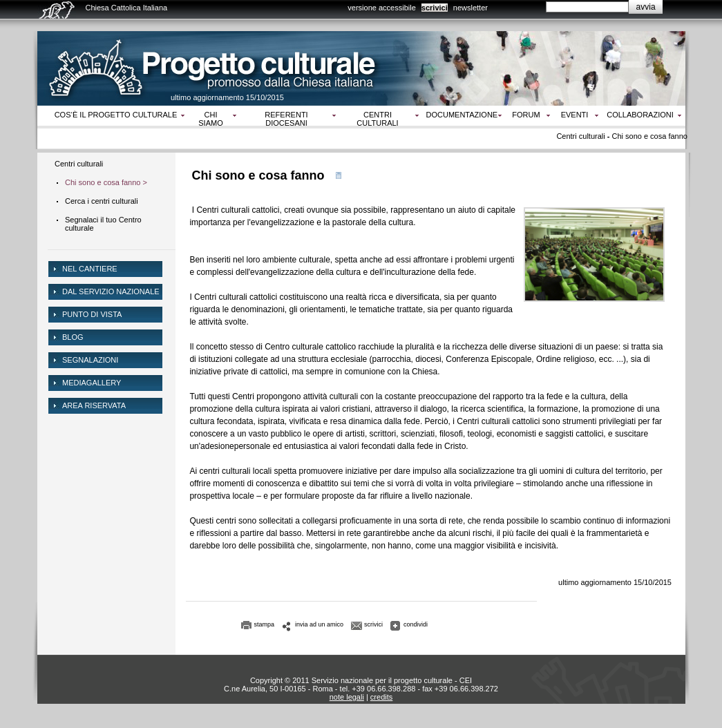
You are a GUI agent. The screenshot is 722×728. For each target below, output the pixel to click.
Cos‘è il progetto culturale (116, 115)
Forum (526, 115)
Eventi (575, 115)
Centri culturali (377, 119)
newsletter (471, 8)
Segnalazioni (90, 360)
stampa (265, 624)
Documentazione (462, 115)
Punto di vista (92, 314)
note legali (347, 697)
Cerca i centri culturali (102, 201)
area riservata (94, 405)
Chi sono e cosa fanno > (106, 182)
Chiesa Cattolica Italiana (127, 8)
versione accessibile (381, 8)
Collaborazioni (640, 115)
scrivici (435, 8)
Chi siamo (210, 119)
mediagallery (92, 383)
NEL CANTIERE (90, 269)
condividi (416, 624)
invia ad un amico (319, 624)
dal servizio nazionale (111, 291)
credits (381, 697)
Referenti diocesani (286, 119)
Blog (73, 337)
